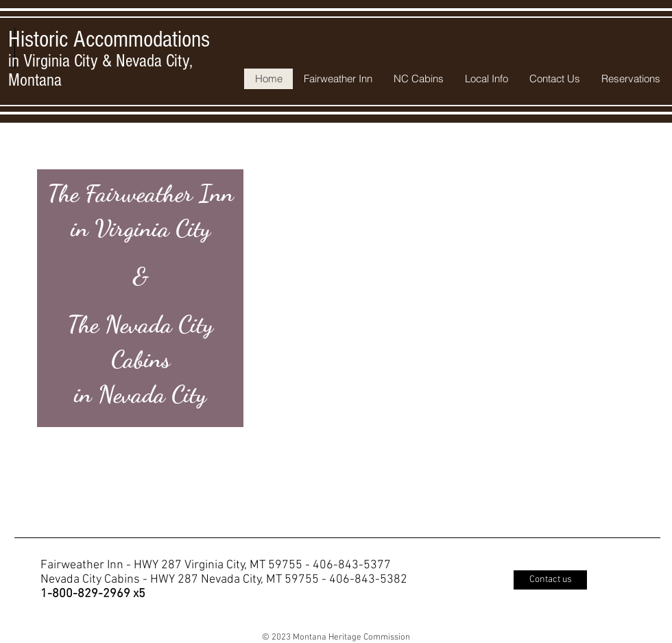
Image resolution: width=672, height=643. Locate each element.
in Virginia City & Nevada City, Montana (109, 61)
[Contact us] (550, 580)
